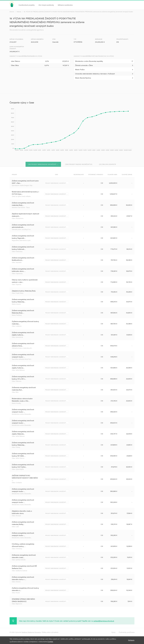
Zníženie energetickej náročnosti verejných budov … (23, 356)
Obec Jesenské (17, 263)
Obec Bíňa (15, 392)
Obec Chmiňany (17, 549)
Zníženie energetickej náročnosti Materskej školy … (23, 312)
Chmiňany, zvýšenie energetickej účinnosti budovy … (23, 545)
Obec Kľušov (16, 593)
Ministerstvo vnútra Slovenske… (22, 414)
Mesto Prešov (80, 69)
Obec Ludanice (17, 326)
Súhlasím (131, 640)
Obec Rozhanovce (18, 219)
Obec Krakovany (17, 252)
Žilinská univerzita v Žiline (84, 65)
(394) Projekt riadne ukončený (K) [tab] (79, 164)
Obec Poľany (16, 447)
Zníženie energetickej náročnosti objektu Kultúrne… (23, 367)
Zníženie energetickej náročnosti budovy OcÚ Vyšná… (23, 466)
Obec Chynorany (17, 274)
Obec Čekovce (17, 381)
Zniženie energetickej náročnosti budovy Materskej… (23, 444)
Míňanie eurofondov (65, 5)
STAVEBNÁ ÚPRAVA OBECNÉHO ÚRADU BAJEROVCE (23, 600)
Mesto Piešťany (17, 315)
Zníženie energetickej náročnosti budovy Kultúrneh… (23, 248)
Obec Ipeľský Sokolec (19, 560)
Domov (12, 12)
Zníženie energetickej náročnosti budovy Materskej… (23, 301)
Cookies (50, 642)
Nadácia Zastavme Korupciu (31, 632)
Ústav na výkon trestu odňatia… (22, 197)
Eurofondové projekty (27, 5)
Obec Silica (15, 65)
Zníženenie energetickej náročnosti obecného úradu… (24, 556)
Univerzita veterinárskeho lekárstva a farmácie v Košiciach (95, 74)
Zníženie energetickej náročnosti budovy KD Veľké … (23, 455)
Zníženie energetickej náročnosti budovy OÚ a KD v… (23, 378)
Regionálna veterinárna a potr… (22, 241)
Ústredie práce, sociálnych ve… (22, 230)
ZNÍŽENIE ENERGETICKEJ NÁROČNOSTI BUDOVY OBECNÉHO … (25, 478)
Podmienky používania (127, 632)
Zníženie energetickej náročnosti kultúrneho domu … (23, 270)
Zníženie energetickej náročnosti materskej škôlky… (23, 523)
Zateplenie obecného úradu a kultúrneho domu (22, 512)
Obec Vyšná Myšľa (18, 470)
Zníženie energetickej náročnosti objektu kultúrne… (23, 334)
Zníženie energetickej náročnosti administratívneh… (23, 226)
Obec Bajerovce (17, 604)
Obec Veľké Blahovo (18, 370)
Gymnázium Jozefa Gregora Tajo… (23, 186)
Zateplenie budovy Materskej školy (24, 291)
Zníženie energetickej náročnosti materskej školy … (23, 204)
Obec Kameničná (17, 337)
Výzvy (113, 632)
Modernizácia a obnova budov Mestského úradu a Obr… (22, 400)
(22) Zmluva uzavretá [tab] (109, 164)
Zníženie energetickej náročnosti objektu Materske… (23, 433)
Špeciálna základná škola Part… (22, 359)
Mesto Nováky (16, 403)
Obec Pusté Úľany (18, 293)
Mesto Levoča (16, 304)
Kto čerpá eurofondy (46, 5)
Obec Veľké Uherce (18, 458)
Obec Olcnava (16, 516)
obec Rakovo (16, 61)
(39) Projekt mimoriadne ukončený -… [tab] (42, 164)
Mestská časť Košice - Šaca (21, 208)
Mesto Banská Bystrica (83, 78)
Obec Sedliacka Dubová (19, 571)
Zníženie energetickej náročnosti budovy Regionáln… (23, 237)
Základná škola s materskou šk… (22, 348)
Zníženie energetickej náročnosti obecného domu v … (23, 578)
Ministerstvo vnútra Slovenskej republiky (89, 61)
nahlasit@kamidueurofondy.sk (104, 621)
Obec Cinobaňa (17, 483)
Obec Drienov (16, 582)
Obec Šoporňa (16, 285)
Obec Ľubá (15, 527)
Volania (19, 12)
